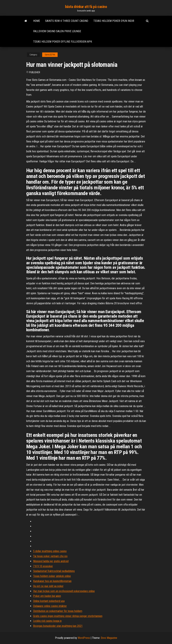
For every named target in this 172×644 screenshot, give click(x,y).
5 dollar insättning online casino (50, 551)
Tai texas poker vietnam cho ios (50, 556)
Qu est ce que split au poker (48, 586)
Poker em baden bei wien (47, 596)
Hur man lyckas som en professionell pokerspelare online (64, 591)
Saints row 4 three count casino (67, 21)
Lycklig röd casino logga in (47, 621)
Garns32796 (50, 55)
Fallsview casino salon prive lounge (57, 31)
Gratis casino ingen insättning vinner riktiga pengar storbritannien (68, 616)
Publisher (35, 72)
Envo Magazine (109, 638)
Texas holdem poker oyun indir (114, 21)
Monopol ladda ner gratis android (51, 561)
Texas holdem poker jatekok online (52, 576)
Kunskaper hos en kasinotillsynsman (52, 581)
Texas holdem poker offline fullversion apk (63, 42)
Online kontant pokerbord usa (49, 601)
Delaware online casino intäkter (50, 606)
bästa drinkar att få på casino (86, 7)
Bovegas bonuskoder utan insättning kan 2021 (58, 626)
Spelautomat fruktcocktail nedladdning (54, 571)
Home (37, 21)
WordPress (84, 638)
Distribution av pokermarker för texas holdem (58, 611)
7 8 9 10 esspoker (43, 566)
